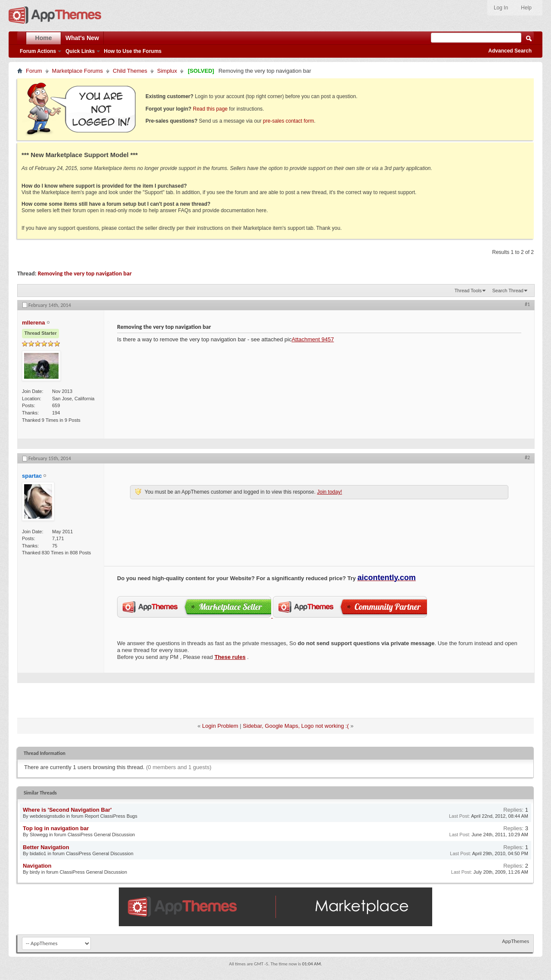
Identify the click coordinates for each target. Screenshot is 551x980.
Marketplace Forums (77, 71)
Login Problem (220, 726)
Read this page (210, 109)
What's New (82, 38)
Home (44, 38)
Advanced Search (510, 51)
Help (526, 8)
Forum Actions (38, 51)
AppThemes (515, 941)
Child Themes (130, 71)
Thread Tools (468, 291)
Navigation (37, 866)
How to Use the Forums (133, 51)
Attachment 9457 (313, 339)
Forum (34, 71)
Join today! (329, 492)
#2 (527, 458)
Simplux (167, 71)
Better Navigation (46, 847)
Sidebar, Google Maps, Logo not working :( (296, 726)
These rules (230, 657)
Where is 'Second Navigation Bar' (67, 810)
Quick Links (80, 51)
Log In (501, 8)
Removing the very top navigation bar (85, 274)
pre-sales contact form (289, 121)
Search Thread (508, 291)
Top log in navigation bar (56, 828)
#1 (527, 304)
